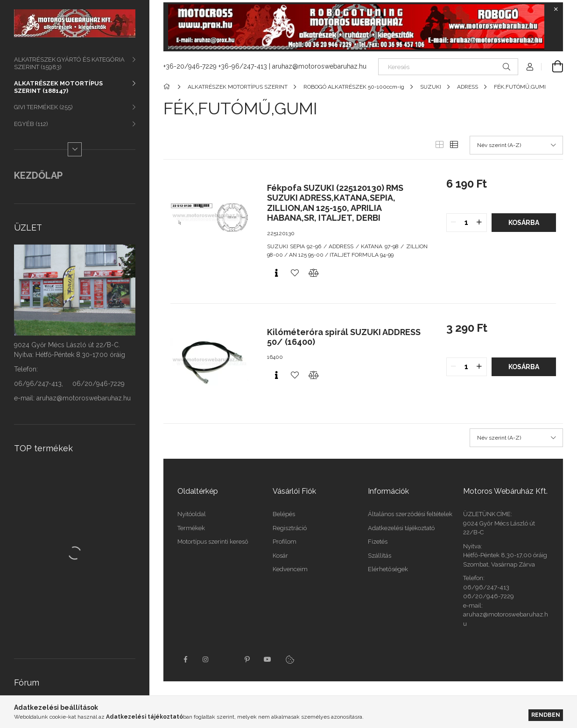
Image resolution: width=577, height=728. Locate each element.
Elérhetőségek (388, 569)
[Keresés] (448, 67)
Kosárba (524, 223)
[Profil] (530, 67)
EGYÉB (31, 124)
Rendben (546, 715)
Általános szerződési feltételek (410, 514)
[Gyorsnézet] (276, 273)
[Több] (75, 149)
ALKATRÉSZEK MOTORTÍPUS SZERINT (58, 87)
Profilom (285, 542)
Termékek (191, 528)
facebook (185, 659)
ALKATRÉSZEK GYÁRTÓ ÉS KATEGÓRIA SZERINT (69, 63)
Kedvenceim (290, 569)
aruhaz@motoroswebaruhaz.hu (319, 66)
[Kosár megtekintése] (552, 67)
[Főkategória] (168, 87)
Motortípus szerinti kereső (213, 542)
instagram (206, 659)
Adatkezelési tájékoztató (401, 528)
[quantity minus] (454, 223)
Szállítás (380, 556)
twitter (226, 659)
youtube (267, 659)
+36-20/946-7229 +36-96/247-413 (215, 66)
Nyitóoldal (192, 514)
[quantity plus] (479, 223)
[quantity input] (467, 223)
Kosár (280, 556)
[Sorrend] (516, 145)
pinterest (247, 659)
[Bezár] (556, 9)
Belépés (284, 514)
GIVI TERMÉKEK (43, 107)
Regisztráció (290, 528)
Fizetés (378, 542)
